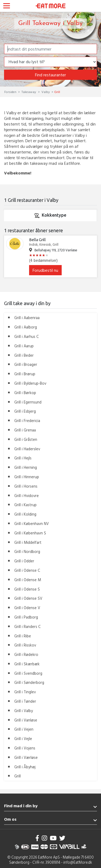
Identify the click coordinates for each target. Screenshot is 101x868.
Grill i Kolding (25, 514)
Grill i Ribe (23, 636)
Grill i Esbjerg (25, 411)
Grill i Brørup (25, 374)
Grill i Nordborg (27, 551)
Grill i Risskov (25, 645)
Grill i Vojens (25, 748)
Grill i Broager (26, 364)
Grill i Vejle (23, 739)
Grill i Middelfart (28, 542)
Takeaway (29, 92)
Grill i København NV (32, 524)
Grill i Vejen (24, 729)
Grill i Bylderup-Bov (30, 383)
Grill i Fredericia (27, 421)
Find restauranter (50, 75)
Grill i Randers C (27, 626)
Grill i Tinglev (25, 692)
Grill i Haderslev (27, 449)
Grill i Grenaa (25, 430)
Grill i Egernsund (28, 402)
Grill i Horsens (26, 486)
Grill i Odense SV (28, 598)
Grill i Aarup (24, 346)
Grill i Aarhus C (27, 336)
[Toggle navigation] (7, 6)
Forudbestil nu (45, 270)
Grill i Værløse (26, 757)
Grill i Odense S (27, 589)
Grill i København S (30, 533)
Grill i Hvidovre (27, 496)
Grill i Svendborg (28, 673)
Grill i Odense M (28, 580)
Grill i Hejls (23, 458)
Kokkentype (50, 216)
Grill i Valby (24, 711)
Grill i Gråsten (26, 439)
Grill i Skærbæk (27, 664)
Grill (18, 776)
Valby (46, 92)
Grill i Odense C (27, 570)
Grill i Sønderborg (29, 682)
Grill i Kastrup (25, 505)
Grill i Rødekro (26, 654)
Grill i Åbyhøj (25, 767)
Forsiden (11, 92)
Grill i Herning (26, 467)
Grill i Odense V (27, 608)
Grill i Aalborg (26, 327)
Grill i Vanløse (26, 720)
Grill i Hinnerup (27, 477)
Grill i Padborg (26, 617)
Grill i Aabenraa (27, 318)
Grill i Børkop (25, 393)
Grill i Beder (24, 355)
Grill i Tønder (25, 701)
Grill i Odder (24, 561)
